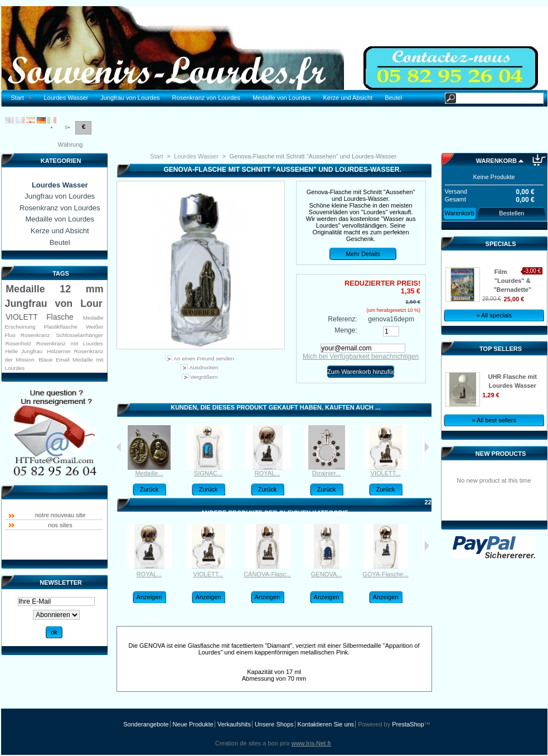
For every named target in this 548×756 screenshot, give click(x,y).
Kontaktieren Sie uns (326, 724)
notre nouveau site (60, 515)
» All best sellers (494, 420)
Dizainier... (326, 473)
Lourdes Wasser (66, 98)
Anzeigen (149, 597)
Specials (501, 244)
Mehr (154, 619)
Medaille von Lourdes (282, 98)
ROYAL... (268, 473)
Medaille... (149, 473)
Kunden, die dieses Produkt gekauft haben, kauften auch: (119, 447)
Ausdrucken (203, 367)
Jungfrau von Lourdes (130, 98)
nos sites (60, 525)
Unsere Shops (274, 724)
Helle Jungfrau (24, 351)
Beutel (393, 98)
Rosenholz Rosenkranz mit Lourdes (54, 343)
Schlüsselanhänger (80, 335)
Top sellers (501, 349)
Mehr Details (363, 254)
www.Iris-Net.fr (312, 743)
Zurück (149, 489)
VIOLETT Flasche (40, 317)
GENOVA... (326, 574)
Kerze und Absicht (348, 98)
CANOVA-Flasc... (267, 574)
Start (19, 98)
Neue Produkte (193, 724)
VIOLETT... (386, 473)
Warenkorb (496, 161)
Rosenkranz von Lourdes (206, 98)
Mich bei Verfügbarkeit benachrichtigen (361, 357)
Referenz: (342, 319)
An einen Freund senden (203, 358)
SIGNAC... (208, 473)
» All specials (494, 315)
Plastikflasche (60, 327)
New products (501, 454)
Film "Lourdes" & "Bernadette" (512, 281)
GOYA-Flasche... (385, 574)
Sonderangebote (146, 724)
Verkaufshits (234, 724)
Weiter (427, 447)
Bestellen (511, 213)
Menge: (346, 330)
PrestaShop (408, 724)
